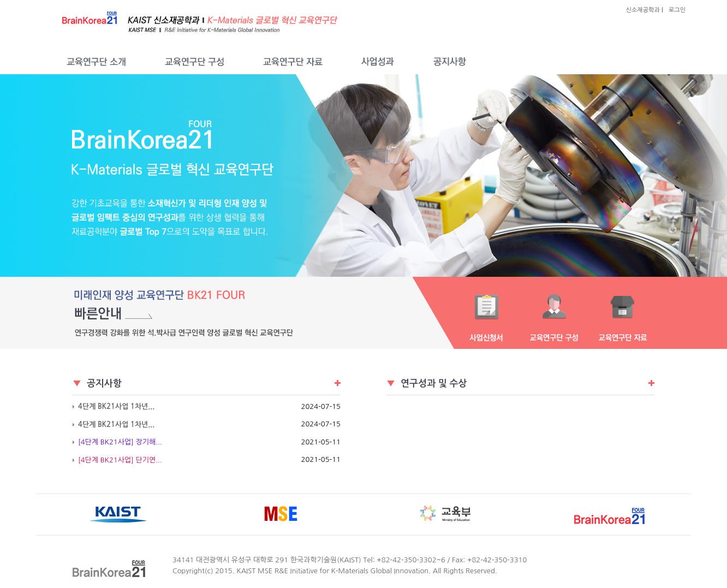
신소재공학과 (643, 10)
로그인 (677, 10)
